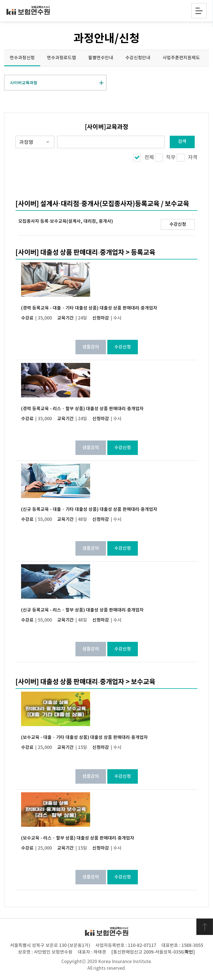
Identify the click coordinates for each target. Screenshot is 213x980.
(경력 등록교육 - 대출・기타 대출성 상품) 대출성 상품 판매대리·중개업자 (89, 308)
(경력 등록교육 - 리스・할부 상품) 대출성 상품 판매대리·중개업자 (82, 409)
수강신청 (178, 224)
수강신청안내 (138, 58)
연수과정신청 (22, 58)
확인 (189, 952)
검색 (182, 142)
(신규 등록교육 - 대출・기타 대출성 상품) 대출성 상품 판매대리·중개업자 (89, 509)
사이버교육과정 (24, 83)
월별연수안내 (101, 58)
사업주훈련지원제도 (181, 58)
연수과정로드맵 (61, 58)
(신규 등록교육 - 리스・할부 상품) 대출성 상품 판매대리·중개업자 (82, 610)
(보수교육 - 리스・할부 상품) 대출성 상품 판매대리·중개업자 (78, 838)
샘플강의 (91, 347)
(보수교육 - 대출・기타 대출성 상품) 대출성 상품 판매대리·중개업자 (84, 738)
